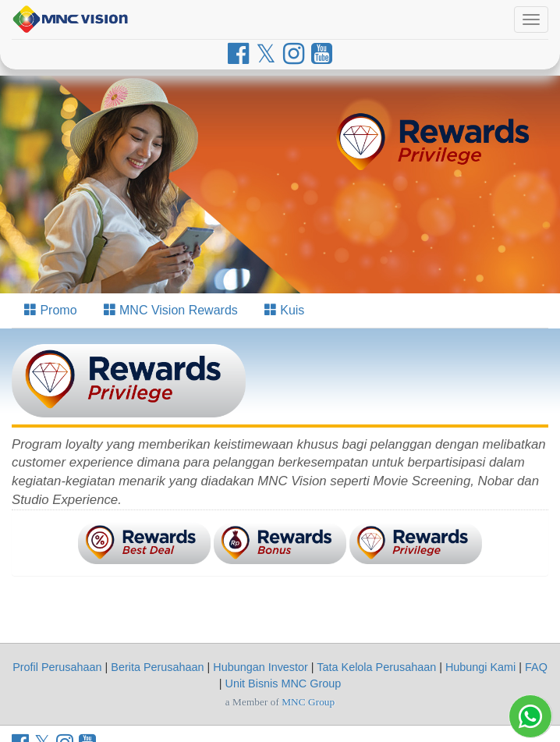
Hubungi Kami (480, 667)
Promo (51, 310)
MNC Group (308, 702)
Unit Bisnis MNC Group (284, 683)
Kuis (285, 310)
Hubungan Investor (261, 667)
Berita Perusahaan (157, 667)
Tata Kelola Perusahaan (376, 667)
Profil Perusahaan (57, 667)
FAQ (536, 667)
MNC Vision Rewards (171, 310)
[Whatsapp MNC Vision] (530, 716)
